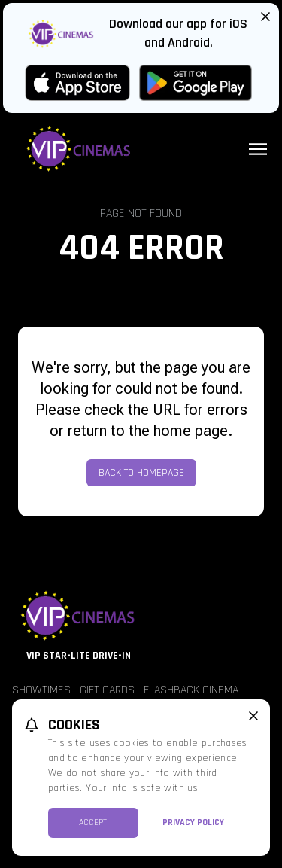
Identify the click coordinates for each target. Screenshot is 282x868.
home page (191, 431)
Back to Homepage (141, 473)
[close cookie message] (253, 716)
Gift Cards (107, 690)
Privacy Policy (193, 822)
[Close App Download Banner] (265, 17)
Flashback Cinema (191, 690)
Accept (93, 822)
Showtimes (41, 690)
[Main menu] (258, 149)
